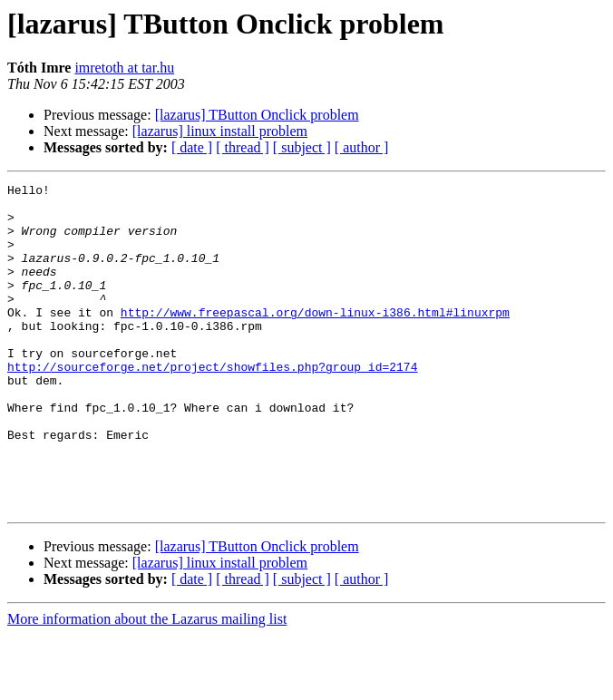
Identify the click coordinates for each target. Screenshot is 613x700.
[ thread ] (243, 147)
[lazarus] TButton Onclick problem (257, 115)
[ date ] (192, 147)
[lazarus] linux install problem (220, 131)
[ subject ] (302, 147)
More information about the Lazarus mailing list (147, 684)
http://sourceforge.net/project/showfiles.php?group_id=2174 (212, 404)
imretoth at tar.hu (124, 68)
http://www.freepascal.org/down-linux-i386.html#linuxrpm (315, 339)
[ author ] (362, 147)
